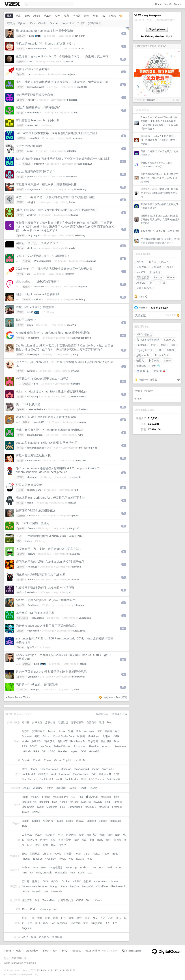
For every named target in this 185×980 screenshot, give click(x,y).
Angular (26, 859)
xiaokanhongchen (37, 49)
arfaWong (80, 235)
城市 (66, 16)
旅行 (110, 835)
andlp (76, 354)
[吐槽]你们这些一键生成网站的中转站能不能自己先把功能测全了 (57, 210)
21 (123, 162)
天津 (30, 923)
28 (123, 458)
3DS (116, 774)
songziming (33, 113)
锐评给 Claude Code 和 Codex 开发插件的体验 (46, 417)
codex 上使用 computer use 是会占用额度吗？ (46, 600)
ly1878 (31, 647)
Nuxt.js (80, 859)
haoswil (70, 61)
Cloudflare (102, 886)
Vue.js (58, 854)
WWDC (98, 802)
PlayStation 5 (80, 774)
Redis (64, 886)
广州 (64, 918)
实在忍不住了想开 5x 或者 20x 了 (37, 243)
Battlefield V (71, 779)
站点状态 (44, 937)
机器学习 (27, 900)
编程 (37, 736)
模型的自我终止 (26, 320)
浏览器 (68, 854)
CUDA (80, 900)
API (46, 891)
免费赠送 (71, 835)
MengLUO (74, 528)
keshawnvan (78, 677)
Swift (110, 868)
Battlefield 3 (28, 774)
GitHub (46, 736)
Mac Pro (86, 802)
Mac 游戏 (104, 807)
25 (123, 488)
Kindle (25, 741)
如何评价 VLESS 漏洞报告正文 (36, 510)
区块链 (81, 736)
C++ (94, 868)
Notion (72, 788)
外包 (70, 731)
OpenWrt (27, 736)
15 (123, 407)
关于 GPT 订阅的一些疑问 (33, 523)
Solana (36, 821)
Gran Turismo (29, 779)
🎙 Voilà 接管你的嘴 (148, 340)
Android (141, 283)
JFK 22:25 (71, 970)
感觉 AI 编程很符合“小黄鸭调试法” (38, 108)
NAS (19, 592)
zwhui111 (32, 371)
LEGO (52, 751)
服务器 (36, 881)
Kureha (74, 215)
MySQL (55, 881)
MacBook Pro (61, 797)
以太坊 (80, 821)
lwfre (80, 435)
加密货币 (48, 821)
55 (123, 200)
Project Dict (162, 355)
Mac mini (44, 802)
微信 (24, 854)
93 (123, 187)
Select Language (131, 951)
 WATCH (92, 797)
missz (31, 100)
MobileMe (52, 807)
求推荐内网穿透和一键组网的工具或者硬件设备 (46, 184)
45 (123, 59)
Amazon (107, 746)
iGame (95, 769)
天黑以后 (92, 835)
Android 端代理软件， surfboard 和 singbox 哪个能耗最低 (53, 333)
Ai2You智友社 (144, 334)
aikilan (38, 299)
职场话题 (155, 272)
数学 (37, 900)
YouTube (37, 788)
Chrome (47, 854)
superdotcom (34, 490)
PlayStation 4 (81, 769)
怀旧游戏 (43, 774)
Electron (38, 859)
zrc (31, 61)
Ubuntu (114, 881)
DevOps (75, 886)
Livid (32, 36)
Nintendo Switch (49, 769)
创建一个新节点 (148, 380)
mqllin (30, 503)
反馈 (33, 937)
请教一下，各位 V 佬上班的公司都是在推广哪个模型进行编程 (55, 197)
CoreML (36, 812)
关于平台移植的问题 (29, 146)
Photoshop (80, 746)
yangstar (32, 677)
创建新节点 (102, 714)
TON (24, 826)
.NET (25, 873)
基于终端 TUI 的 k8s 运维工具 (35, 613)
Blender (63, 751)
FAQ (65, 951)
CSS (86, 854)
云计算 (81, 23)
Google (26, 788)
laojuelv (151, 100)
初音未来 (154, 361)
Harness (141, 345)
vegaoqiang (38, 618)
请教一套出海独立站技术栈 (33, 455)
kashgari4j (32, 397)
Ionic (89, 859)
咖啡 (108, 840)
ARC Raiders (96, 779)
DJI (44, 751)
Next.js (62, 859)
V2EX (25, 937)
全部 (96, 16)
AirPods (74, 802)
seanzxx (72, 503)
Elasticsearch (118, 886)
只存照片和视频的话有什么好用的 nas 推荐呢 (45, 587)
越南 (173, 345)
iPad (80, 797)
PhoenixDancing (43, 261)
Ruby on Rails (44, 873)
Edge (115, 854)
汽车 (99, 731)
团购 (118, 835)
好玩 (27, 16)
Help (19, 951)
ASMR (167, 361)
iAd (55, 909)
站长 (118, 731)
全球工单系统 (144, 288)
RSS (141, 297)
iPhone (171, 277)
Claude (42, 23)
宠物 (92, 840)
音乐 (102, 835)
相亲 (153, 345)
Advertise (32, 951)
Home (158, 4)
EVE (93, 774)
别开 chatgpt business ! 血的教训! (37, 294)
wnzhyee (32, 215)
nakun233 (75, 554)
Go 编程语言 (56, 868)
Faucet (60, 821)
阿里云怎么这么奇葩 (29, 485)
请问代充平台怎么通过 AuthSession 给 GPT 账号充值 (50, 562)
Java (35, 868)
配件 (117, 797)
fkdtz (76, 113)
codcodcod (33, 631)
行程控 (62, 845)
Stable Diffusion (62, 746)
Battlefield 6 (113, 779)
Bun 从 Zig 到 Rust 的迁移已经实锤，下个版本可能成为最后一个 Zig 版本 (63, 159)
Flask (26, 891)
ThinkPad (94, 746)
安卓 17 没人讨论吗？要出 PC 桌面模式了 (43, 256)
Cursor (48, 760)
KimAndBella (34, 461)
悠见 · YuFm (143, 355)
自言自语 (91, 722)
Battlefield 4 (46, 779)
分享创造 (156, 267)
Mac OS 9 (90, 807)
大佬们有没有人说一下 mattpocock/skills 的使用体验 (49, 430)
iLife (63, 807)
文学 (37, 845)
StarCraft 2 (108, 769)
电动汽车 (63, 741)
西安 (95, 918)
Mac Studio (28, 807)
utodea (83, 422)
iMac (54, 802)
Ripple (70, 821)
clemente (32, 477)
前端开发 (35, 854)
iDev (32, 23)
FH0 (36, 384)
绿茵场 (118, 840)
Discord (93, 788)
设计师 (106, 736)
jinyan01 (75, 371)
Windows (89, 731)
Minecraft (66, 769)
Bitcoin (25, 821)
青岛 (45, 923)
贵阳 (108, 923)
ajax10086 (82, 87)
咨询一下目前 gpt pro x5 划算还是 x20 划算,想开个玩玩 (51, 672)
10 (123, 336)
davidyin (35, 690)
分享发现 (141, 267)
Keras (98, 900)
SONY (33, 746)
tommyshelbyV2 (35, 87)
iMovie (25, 812)
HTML (119, 868)
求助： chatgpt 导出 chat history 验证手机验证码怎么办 (51, 391)
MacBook (106, 797)
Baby (100, 840)
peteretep (72, 151)
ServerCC (170, 340)
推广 (152, 283)
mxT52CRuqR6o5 (88, 448)
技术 (9, 16)
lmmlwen (69, 274)
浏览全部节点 (120, 714)
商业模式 (50, 741)
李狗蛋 (170, 350)
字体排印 (106, 741)
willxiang (81, 299)
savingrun (80, 36)
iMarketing (45, 909)
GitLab (27, 751)
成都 (56, 918)
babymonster (34, 189)
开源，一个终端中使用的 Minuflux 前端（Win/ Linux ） (51, 536)
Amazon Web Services (34, 886)
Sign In (178, 4)
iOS (73, 797)
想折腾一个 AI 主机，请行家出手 (37, 684)
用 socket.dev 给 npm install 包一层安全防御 (44, 31)
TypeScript (61, 873)
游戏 (24, 769)
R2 (104, 16)
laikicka (33, 516)
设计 (102, 722)
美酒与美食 (64, 840)
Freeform (117, 807)
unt (30, 74)
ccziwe (31, 554)
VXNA (143, 308)
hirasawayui (33, 354)
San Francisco (59, 923)
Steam (33, 769)
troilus (28, 541)
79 (123, 687)
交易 (58, 16)
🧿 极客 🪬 (143, 371)
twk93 (30, 312)
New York (75, 923)
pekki (30, 151)
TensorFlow (49, 900)
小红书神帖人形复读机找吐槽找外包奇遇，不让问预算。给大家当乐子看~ (63, 82)
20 (123, 420)
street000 (34, 138)
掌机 (83, 779)
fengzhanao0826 (36, 448)
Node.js (27, 164)
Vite (71, 859)
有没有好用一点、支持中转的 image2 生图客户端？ (49, 549)
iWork (40, 807)
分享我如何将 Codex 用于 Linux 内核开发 (42, 379)
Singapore (97, 923)
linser (77, 690)
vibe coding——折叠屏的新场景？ (38, 282)
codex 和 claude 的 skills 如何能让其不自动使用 (47, 443)
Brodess (83, 409)
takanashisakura (36, 409)
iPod (107, 802)
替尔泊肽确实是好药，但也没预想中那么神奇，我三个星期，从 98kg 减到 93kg (159, 178)
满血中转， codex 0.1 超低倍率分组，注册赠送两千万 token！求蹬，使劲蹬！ (159, 140)
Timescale (56, 891)
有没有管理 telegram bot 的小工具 (38, 120)
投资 (81, 835)
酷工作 (165, 262)
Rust (102, 868)
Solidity (103, 821)
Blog (110, 722)
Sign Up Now (157, 29)
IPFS (36, 751)
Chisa (72, 202)
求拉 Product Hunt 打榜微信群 (35, 307)
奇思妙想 (63, 722)
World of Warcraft (60, 774)
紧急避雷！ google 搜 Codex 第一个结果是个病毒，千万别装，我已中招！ (64, 56)
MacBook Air (29, 802)
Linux (62, 731)
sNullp (83, 664)
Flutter (106, 854)
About (7, 951)
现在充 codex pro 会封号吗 (33, 69)
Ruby (73, 873)
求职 (61, 835)
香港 (71, 918)
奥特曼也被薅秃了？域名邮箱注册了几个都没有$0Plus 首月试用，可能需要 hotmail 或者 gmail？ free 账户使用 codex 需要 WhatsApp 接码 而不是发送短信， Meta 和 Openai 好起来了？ (65, 227)
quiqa (30, 325)
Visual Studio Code (64, 736)
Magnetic (83, 287)
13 (123, 85)
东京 (86, 923)
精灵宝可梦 (105, 774)
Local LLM (68, 23)
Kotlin (81, 873)
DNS (45, 881)
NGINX (77, 881)
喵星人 (140, 361)
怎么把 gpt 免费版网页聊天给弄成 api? (41, 574)
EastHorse (33, 605)
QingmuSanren (35, 435)
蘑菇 (53, 845)
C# (32, 873)
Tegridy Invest (144, 350)
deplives (32, 248)
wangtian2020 (85, 164)
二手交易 (27, 835)
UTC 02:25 (34, 970)
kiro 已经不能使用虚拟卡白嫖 (35, 95)
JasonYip (72, 325)
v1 (70, 592)
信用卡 (44, 840)
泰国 (163, 345)
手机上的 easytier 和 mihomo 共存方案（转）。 (47, 44)
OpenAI (54, 23)
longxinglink (34, 235)
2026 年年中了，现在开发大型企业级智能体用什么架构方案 (54, 269)
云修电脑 (93, 741)
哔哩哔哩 (61, 788)
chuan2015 (33, 125)
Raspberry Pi (78, 741)
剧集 (53, 840)
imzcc (81, 49)
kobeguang (34, 338)
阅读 (84, 840)
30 (123, 660)
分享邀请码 (77, 722)
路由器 (108, 731)
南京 (87, 918)
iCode (33, 909)
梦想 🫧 (156, 366)
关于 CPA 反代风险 (28, 404)
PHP (43, 868)
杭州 (48, 918)
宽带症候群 (143, 277)
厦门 (37, 923)
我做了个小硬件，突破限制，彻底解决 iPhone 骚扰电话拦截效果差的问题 (159, 193)
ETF (159, 350)
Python (158, 277)
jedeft (30, 177)
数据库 (87, 881)
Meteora (91, 821)
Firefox (96, 854)
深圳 (40, 918)
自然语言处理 (66, 900)
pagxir (76, 516)
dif (77, 490)
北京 (24, 918)
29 (123, 174)
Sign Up (168, 4)
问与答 (140, 262)
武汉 (79, 918)
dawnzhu (76, 384)
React (78, 854)
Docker (66, 881)
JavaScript (71, 868)
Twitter (49, 788)
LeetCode (45, 746)
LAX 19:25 (59, 970)
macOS (141, 272)
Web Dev (50, 859)
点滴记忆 (140, 315)
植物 (45, 845)
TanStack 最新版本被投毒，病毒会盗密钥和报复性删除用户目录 (57, 133)
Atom (117, 741)
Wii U (59, 779)
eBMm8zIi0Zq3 (78, 397)
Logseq (74, 751)
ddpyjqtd (32, 202)
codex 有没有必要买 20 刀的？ (36, 172)
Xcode (63, 802)
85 (123, 259)
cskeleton (79, 605)
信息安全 (21, 36)
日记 (30, 845)
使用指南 (57, 937)
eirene (138, 399)
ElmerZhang (80, 189)
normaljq (32, 567)
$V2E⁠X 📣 (160, 371)
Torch (89, 900)
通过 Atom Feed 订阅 (115, 697)
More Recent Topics (19, 697)
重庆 (119, 918)
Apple (170, 267)
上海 (32, 918)
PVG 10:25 (47, 970)
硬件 (78, 731)
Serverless (120, 746)
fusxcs (31, 528)
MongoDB (88, 886)
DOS (84, 751)
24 (123, 246)
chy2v (72, 248)
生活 (162, 283)
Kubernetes (22, 618)
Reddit (82, 788)
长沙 (103, 918)
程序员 (153, 262)
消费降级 (141, 366)
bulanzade (71, 177)
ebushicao (91, 261)
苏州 (111, 918)
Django (54, 886)
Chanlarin (30, 592)
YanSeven (39, 287)
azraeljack (70, 74)
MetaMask (116, 821)
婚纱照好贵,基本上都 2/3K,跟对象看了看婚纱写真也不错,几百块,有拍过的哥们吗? (160, 219)
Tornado (37, 891)
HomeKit (117, 802)
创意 (18, 16)
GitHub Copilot (63, 760)
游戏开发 (36, 741)
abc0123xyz (79, 631)
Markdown (94, 736)
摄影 (76, 840)
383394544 (74, 580)
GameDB (94, 751)
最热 (87, 16)
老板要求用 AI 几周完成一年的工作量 (160, 231)
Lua (90, 873)
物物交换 (32, 840)
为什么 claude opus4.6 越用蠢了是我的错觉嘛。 (47, 626)
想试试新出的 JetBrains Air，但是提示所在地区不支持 (50, 498)
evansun (78, 138)
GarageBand (75, 807)
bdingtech (72, 100)
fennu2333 (39, 422)
